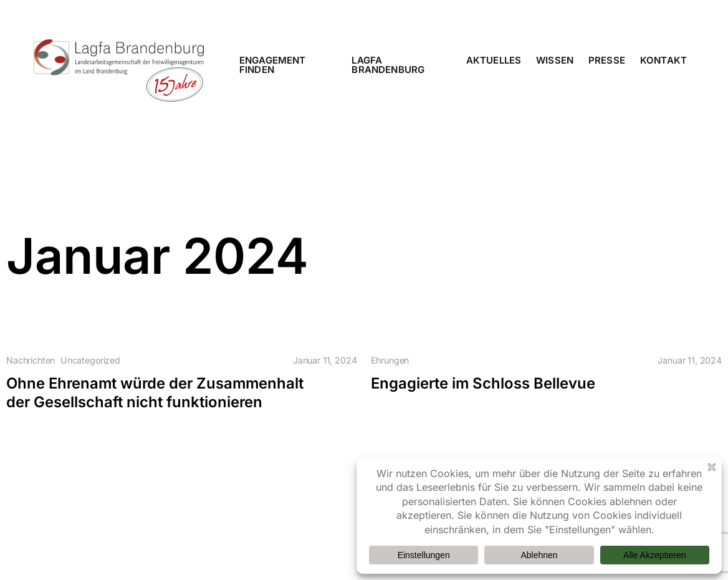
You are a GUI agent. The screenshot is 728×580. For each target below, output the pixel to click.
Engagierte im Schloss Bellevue (483, 383)
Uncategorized (90, 360)
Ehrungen (390, 360)
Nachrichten (31, 360)
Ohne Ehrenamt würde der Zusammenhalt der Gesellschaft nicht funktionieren (155, 393)
